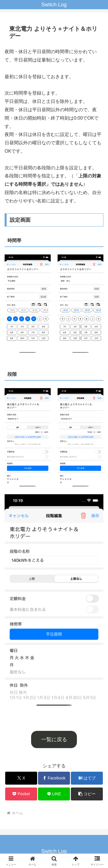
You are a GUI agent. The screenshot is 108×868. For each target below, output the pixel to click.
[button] (87, 794)
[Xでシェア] (21, 778)
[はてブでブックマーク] (87, 778)
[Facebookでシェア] (54, 778)
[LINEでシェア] (54, 794)
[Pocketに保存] (21, 794)
